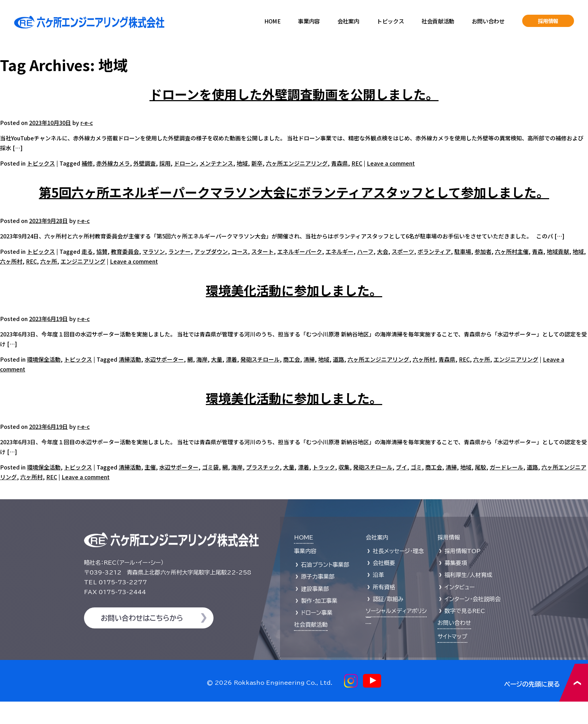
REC (357, 163)
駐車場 (463, 251)
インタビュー (460, 587)
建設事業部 (315, 589)
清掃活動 (130, 359)
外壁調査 (145, 163)
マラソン (154, 251)
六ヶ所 (49, 261)
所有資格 (384, 587)
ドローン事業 (317, 613)
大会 (383, 251)
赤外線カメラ (113, 163)
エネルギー (339, 251)
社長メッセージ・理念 (398, 551)
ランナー (180, 251)
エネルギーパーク (300, 251)
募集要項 (456, 563)
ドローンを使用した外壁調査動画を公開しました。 (294, 94)
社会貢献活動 (438, 21)
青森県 (339, 163)
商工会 (292, 359)
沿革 (378, 575)
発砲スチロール (260, 359)
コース (240, 251)
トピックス (390, 21)
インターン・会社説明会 (472, 599)
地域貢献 (558, 251)
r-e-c (87, 123)
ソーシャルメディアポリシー (396, 614)
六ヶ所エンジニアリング (297, 163)
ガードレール (506, 467)
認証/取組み (388, 599)
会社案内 (348, 21)
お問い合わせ (488, 21)
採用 (165, 163)
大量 (217, 359)
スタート (262, 251)
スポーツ (403, 251)
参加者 (483, 251)
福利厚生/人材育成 (468, 575)
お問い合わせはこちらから (142, 618)
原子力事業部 (318, 577)
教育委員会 (125, 251)
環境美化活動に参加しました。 (294, 290)
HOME (272, 21)
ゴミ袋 (210, 467)
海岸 (202, 359)
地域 (242, 163)
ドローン (185, 163)
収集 (344, 467)
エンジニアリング (83, 261)
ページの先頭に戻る (546, 683)
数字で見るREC (465, 611)
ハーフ (365, 251)
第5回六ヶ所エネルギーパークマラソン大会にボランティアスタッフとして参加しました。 (294, 192)
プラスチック (263, 467)
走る (87, 251)
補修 (87, 163)
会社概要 (384, 563)
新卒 (257, 163)
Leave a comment (391, 163)
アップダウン (211, 251)
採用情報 (548, 21)
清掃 (309, 359)
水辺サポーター (164, 359)
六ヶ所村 (11, 261)
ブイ (401, 467)
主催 (150, 467)
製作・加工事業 (319, 601)
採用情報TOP (463, 551)
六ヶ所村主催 (512, 251)
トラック (324, 467)
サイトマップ (452, 636)
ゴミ (416, 467)
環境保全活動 (44, 359)
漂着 (231, 359)
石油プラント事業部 (325, 565)
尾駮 (481, 467)
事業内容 (309, 21)
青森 (538, 251)
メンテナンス (216, 163)
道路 (338, 359)
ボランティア (434, 251)
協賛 (102, 251)
